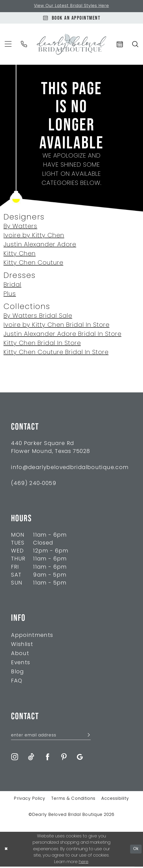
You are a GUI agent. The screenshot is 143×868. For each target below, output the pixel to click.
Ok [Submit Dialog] (136, 850)
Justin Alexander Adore (40, 246)
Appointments (32, 637)
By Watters (20, 228)
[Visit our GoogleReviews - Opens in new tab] (80, 758)
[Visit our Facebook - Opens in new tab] (47, 758)
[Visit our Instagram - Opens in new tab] (15, 758)
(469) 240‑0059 (34, 485)
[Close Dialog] (6, 850)
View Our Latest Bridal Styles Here (71, 6)
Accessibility (115, 800)
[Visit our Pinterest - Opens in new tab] (64, 758)
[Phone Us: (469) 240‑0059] (24, 45)
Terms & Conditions (73, 800)
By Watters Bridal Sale (38, 317)
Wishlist (22, 646)
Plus (10, 295)
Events (21, 664)
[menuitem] (24, 45)
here (84, 863)
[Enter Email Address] (51, 737)
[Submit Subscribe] (86, 737)
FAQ (17, 682)
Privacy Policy (30, 800)
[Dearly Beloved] (71, 45)
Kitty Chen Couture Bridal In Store (56, 353)
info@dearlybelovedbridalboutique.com (70, 468)
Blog (17, 673)
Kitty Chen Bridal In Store (42, 344)
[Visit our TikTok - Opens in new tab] (31, 758)
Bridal (12, 286)
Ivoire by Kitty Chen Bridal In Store (56, 326)
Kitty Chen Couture (33, 264)
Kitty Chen (20, 255)
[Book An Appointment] (71, 19)
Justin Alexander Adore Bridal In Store (62, 335)
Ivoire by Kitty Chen (34, 237)
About (20, 655)
